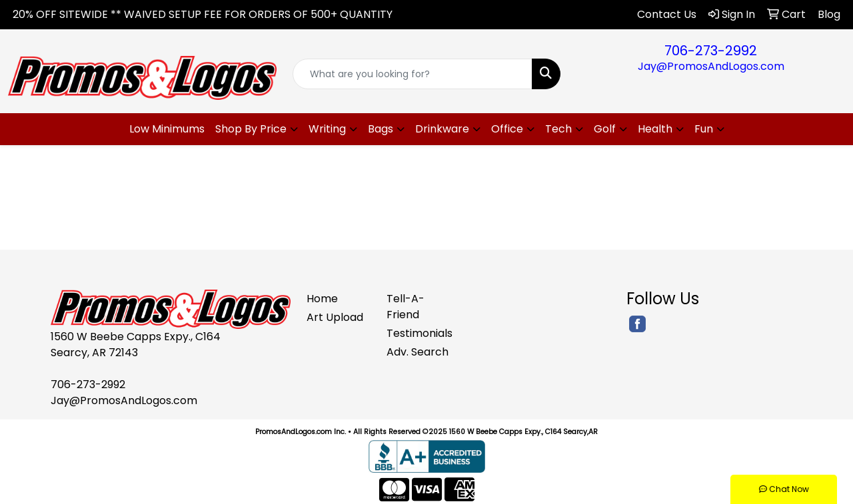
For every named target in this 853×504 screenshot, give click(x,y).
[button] (257, 129)
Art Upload (335, 317)
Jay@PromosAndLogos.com (711, 66)
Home (322, 299)
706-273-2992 (711, 51)
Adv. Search (418, 352)
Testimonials (419, 333)
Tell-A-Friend (406, 307)
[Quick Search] (413, 74)
